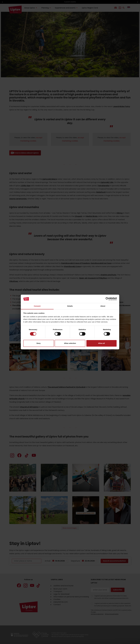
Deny (39, 343)
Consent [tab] (37, 306)
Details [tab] (70, 306)
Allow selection (70, 343)
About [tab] (103, 306)
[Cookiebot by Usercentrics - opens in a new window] (107, 299)
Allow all (101, 343)
